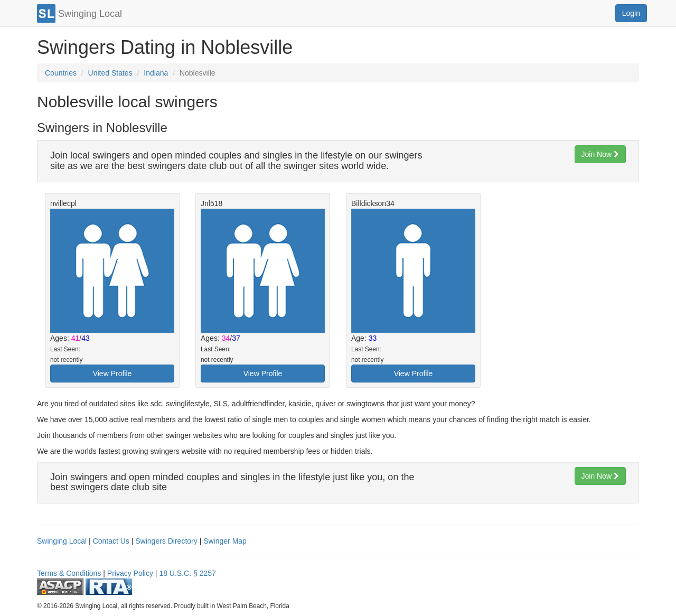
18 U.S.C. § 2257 (187, 573)
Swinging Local (62, 541)
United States (110, 73)
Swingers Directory (166, 541)
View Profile (112, 374)
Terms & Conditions (69, 573)
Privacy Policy (130, 573)
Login (631, 13)
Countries (61, 73)
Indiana (156, 73)
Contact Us (111, 541)
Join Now (600, 154)
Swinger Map (225, 541)
